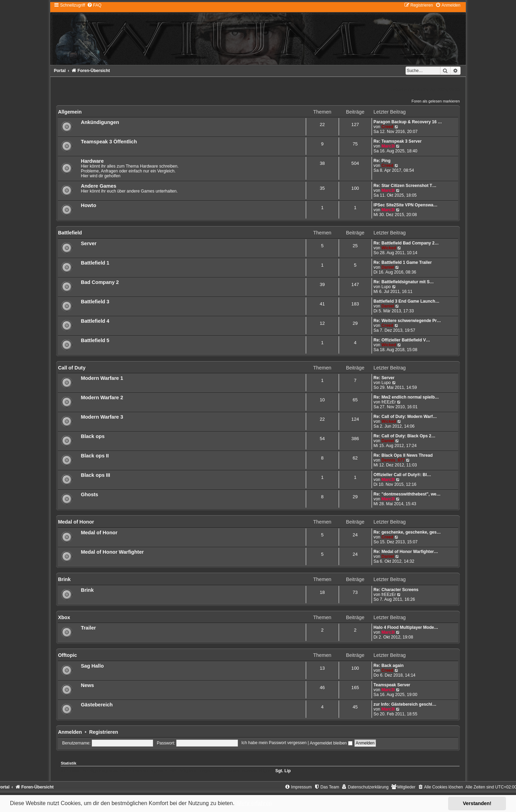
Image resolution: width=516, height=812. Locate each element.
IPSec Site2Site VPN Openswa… (406, 205)
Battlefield (70, 233)
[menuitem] (94, 5)
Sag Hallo (92, 666)
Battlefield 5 (95, 340)
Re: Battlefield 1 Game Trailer (403, 262)
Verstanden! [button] (477, 803)
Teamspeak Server (392, 685)
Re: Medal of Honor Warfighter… (406, 552)
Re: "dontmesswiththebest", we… (407, 494)
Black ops (93, 436)
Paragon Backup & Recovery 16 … (408, 122)
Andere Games (98, 186)
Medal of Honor (76, 522)
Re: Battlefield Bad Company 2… (406, 243)
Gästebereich (97, 705)
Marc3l (388, 146)
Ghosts (89, 494)
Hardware (92, 161)
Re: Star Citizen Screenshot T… (405, 186)
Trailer (88, 628)
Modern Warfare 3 (102, 417)
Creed (387, 127)
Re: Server (384, 378)
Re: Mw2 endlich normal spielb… (406, 397)
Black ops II (95, 456)
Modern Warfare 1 (102, 378)
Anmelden (70, 732)
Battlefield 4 (95, 321)
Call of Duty (72, 368)
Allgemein (70, 112)
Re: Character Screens (396, 590)
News (87, 685)
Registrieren (103, 732)
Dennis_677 (393, 460)
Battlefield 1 (95, 263)
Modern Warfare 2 (102, 398)
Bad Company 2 (100, 282)
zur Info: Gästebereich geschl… (405, 704)
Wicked (389, 248)
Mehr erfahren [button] (254, 803)
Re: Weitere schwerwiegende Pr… (407, 321)
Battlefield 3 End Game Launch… (407, 301)
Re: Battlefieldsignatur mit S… (404, 282)
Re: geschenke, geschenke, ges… (407, 532)
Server (88, 243)
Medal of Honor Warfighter (112, 552)
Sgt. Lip (283, 771)
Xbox (64, 617)
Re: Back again (389, 666)
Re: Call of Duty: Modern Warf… (405, 417)
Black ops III (95, 475)
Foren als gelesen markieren (435, 101)
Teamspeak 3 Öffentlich (109, 142)
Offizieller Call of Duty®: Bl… (402, 475)
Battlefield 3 (95, 302)
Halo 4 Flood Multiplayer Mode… (406, 627)
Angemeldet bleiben (331, 743)
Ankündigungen (100, 122)
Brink (64, 579)
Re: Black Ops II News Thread (403, 455)
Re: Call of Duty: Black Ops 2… (405, 436)
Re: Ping (382, 161)
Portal (60, 71)
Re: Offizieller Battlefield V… (402, 340)
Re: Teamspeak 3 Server (398, 141)
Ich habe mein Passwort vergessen (274, 743)
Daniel (388, 267)
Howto (88, 205)
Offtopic (67, 655)
